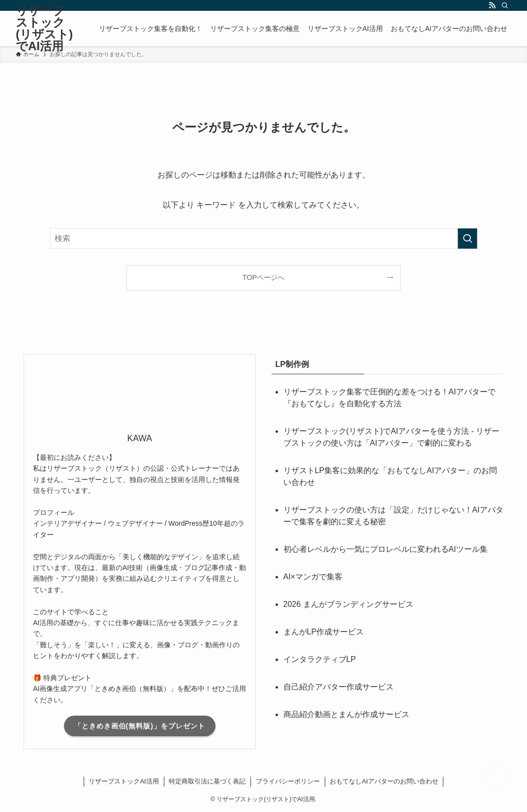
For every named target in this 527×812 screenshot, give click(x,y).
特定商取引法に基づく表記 (207, 781)
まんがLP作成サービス (324, 632)
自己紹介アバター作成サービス (339, 687)
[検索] (505, 5)
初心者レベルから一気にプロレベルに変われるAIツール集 (386, 549)
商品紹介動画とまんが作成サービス (346, 714)
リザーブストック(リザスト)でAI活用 (44, 29)
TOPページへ (263, 277)
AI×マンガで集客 (313, 577)
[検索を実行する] (467, 239)
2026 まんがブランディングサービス (348, 604)
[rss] (492, 5)
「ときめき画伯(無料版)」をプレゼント (140, 726)
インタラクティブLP (320, 659)
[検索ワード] (264, 239)
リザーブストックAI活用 (124, 781)
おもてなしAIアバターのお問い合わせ (384, 781)
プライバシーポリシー (288, 781)
